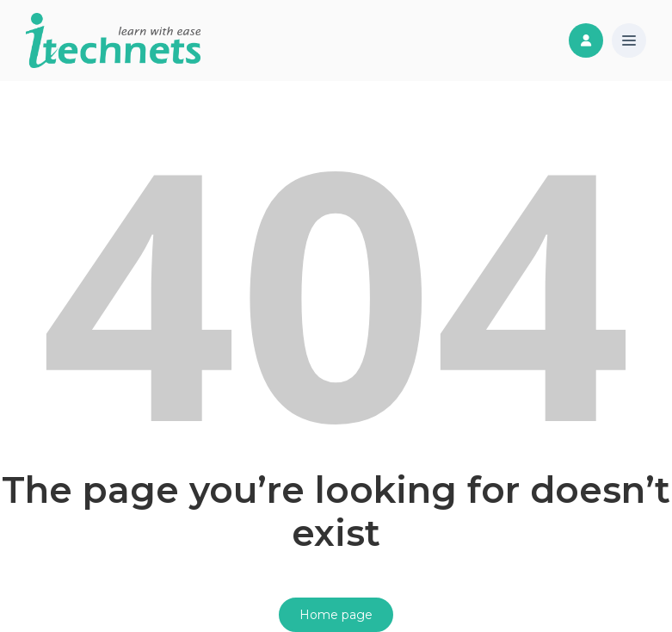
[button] (629, 41)
